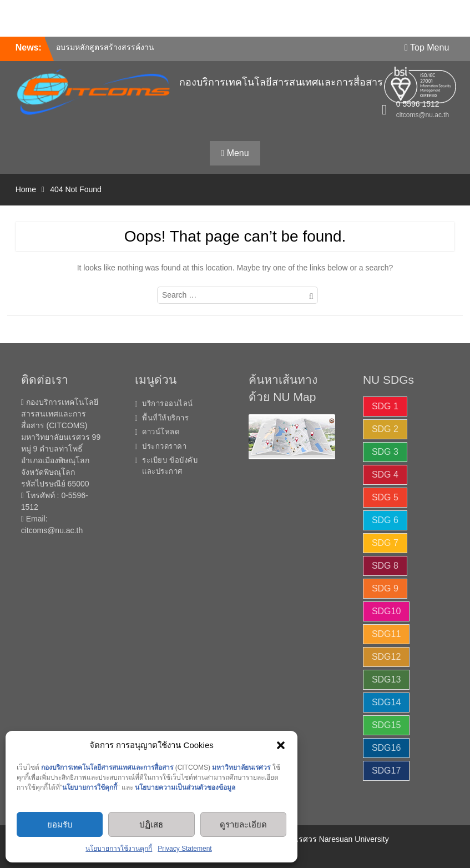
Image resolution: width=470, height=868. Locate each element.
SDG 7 (385, 543)
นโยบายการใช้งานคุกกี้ (119, 849)
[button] (281, 745)
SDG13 (386, 679)
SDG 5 (385, 497)
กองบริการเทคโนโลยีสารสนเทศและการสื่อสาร (281, 82)
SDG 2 (385, 429)
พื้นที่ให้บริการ (165, 418)
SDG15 (386, 725)
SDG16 (386, 748)
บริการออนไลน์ (168, 403)
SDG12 (386, 657)
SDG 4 (385, 475)
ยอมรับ (60, 824)
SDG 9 (385, 588)
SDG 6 (385, 520)
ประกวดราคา (164, 446)
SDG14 (386, 702)
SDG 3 (385, 452)
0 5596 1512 (418, 104)
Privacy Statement (185, 849)
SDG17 (386, 771)
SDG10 (386, 611)
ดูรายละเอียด (243, 824)
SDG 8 (385, 566)
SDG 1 (385, 406)
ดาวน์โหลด (161, 432)
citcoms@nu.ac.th (423, 115)
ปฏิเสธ (151, 824)
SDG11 (386, 634)
